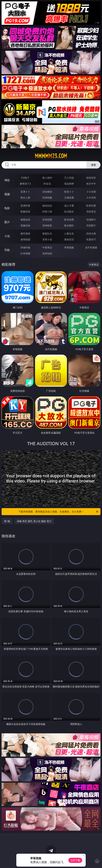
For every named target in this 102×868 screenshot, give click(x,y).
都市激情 (25, 233)
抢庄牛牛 (91, 184)
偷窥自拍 (25, 220)
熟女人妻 (25, 198)
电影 (7, 208)
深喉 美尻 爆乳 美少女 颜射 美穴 (34, 521)
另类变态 (91, 212)
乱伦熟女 (69, 212)
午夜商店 (47, 247)
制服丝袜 (25, 212)
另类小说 (47, 239)
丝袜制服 (47, 198)
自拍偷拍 (47, 192)
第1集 (7, 521)
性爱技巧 (91, 239)
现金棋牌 (69, 184)
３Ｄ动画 (91, 192)
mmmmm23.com (51, 156)
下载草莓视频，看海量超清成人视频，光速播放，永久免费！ (58, 512)
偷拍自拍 (47, 206)
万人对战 (69, 178)
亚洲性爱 (25, 206)
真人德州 (47, 178)
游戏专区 (91, 178)
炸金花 (47, 184)
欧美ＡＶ (69, 192)
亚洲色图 (47, 220)
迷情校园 (25, 239)
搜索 (93, 165)
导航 (7, 250)
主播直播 (69, 198)
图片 (7, 222)
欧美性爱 (91, 206)
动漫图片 (91, 220)
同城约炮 (25, 247)
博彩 (7, 180)
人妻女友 (69, 233)
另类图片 (91, 225)
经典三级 (47, 212)
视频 (7, 194)
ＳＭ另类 (91, 198)
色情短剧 (47, 253)
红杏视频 (25, 253)
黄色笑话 (69, 239)
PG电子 (25, 178)
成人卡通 (69, 206)
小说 (7, 236)
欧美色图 (69, 220)
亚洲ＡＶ (25, 192)
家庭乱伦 (47, 233)
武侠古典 (91, 233)
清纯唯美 (47, 225)
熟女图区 (69, 225)
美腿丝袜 (25, 225)
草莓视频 (69, 247)
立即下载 (75, 860)
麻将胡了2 (25, 184)
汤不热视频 (91, 247)
